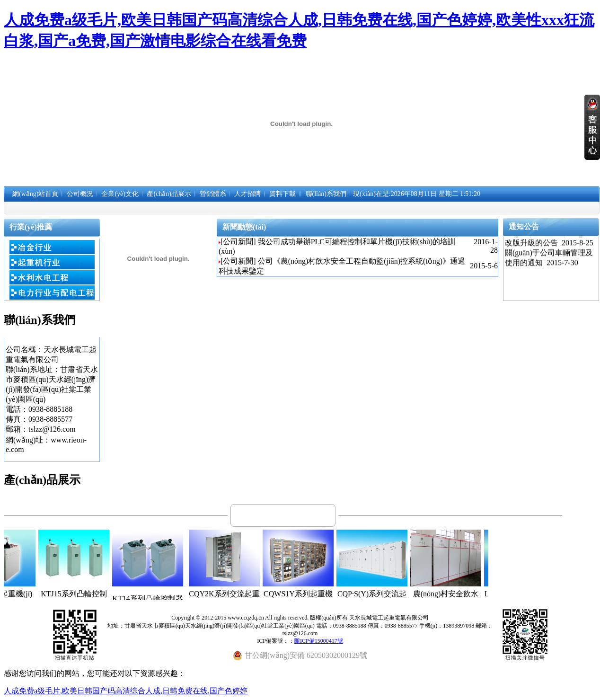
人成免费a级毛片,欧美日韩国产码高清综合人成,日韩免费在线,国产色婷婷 (126, 691)
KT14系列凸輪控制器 (159, 598)
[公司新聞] (238, 242)
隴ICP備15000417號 (319, 641)
